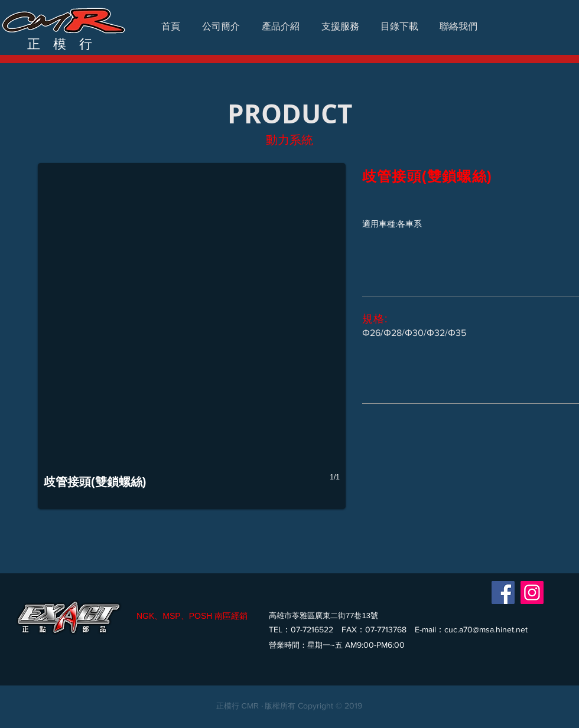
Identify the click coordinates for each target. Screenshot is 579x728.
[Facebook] (503, 592)
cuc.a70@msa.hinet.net (486, 629)
